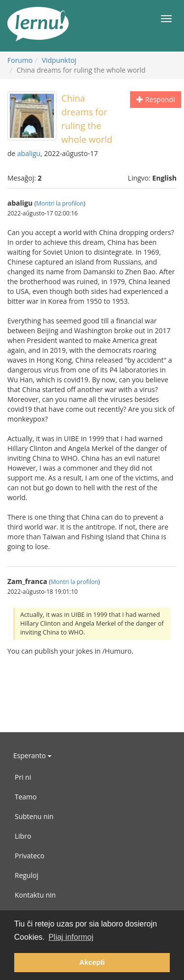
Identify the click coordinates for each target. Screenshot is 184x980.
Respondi (156, 99)
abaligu (29, 153)
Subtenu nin (34, 816)
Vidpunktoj (59, 60)
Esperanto (32, 755)
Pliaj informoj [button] (71, 937)
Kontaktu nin (35, 895)
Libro (23, 836)
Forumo (20, 60)
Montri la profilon (60, 203)
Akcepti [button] (92, 962)
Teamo (26, 797)
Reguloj (26, 875)
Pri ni (23, 777)
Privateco (29, 856)
